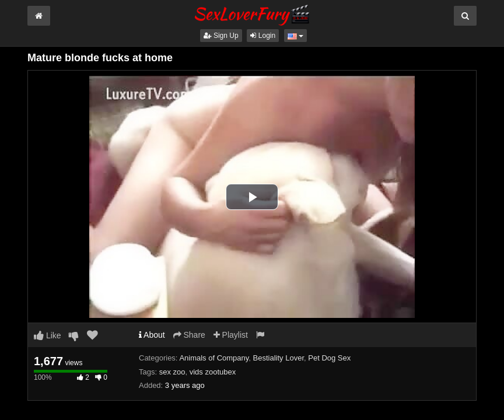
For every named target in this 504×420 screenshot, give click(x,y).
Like (48, 335)
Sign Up (221, 36)
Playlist (231, 335)
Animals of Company (214, 358)
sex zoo (172, 372)
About (152, 335)
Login (263, 36)
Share (189, 335)
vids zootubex (213, 372)
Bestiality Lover (279, 358)
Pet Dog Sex (329, 358)
